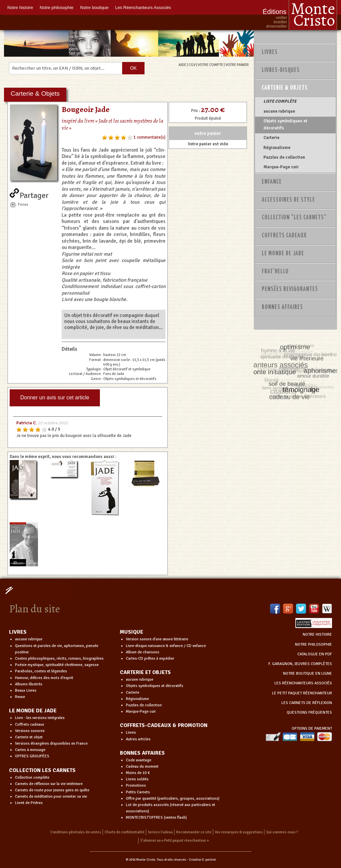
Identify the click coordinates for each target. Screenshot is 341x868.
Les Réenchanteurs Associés (143, 7)
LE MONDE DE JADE (33, 711)
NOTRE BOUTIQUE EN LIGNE (308, 673)
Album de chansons (143, 652)
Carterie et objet (29, 737)
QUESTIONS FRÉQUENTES (309, 712)
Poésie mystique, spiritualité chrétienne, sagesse (57, 665)
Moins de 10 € (138, 773)
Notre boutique (94, 7)
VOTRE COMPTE (210, 65)
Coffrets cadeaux (30, 724)
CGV (192, 65)
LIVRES (18, 632)
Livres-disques (281, 70)
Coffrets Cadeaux (284, 236)
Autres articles (138, 739)
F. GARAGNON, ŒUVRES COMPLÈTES (300, 664)
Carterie (271, 138)
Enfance (272, 182)
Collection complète (32, 777)
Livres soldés (137, 779)
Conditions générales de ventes (76, 832)
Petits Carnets (138, 792)
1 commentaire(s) (150, 137)
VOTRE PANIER (237, 65)
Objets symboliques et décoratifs (285, 124)
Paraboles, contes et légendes (41, 671)
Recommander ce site (194, 832)
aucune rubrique (279, 111)
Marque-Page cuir (281, 167)
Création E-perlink (202, 860)
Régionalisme (277, 148)
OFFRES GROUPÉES (32, 756)
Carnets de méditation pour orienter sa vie (51, 796)
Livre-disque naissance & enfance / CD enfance (166, 646)
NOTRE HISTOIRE (317, 634)
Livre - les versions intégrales (40, 718)
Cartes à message (30, 750)
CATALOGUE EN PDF (315, 654)
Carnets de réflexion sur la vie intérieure (49, 784)
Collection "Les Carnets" (294, 218)
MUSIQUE (132, 632)
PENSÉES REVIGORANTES (290, 289)
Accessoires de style (288, 200)
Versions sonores (30, 731)
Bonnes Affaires (282, 307)
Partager (34, 194)
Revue (20, 697)
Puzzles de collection (284, 157)
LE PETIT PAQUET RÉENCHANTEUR (302, 693)
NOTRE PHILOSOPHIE (314, 644)
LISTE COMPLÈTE (280, 101)
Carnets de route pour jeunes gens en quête (52, 790)
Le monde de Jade (283, 254)
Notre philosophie (56, 7)
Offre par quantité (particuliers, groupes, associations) (173, 798)
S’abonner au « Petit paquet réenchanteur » (174, 840)
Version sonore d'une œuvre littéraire (157, 639)
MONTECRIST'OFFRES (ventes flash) (156, 817)
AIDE (182, 65)
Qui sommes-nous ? (282, 832)
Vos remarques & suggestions (239, 832)
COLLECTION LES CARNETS (42, 770)
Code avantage (139, 760)
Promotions (136, 785)
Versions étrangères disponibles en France (51, 743)
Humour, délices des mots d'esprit (44, 678)
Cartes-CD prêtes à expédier (150, 658)
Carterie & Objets (285, 88)
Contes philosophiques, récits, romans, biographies (59, 658)
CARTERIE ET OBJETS (145, 672)
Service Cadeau (160, 832)
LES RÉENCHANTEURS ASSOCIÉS (303, 683)
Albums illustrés (29, 684)
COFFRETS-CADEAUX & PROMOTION (164, 725)
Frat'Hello (275, 272)
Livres (270, 52)
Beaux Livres (26, 690)
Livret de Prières (29, 803)
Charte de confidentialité (125, 832)
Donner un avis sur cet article (55, 397)
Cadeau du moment (142, 766)
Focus (23, 204)
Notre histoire (20, 7)
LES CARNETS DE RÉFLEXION (307, 703)
